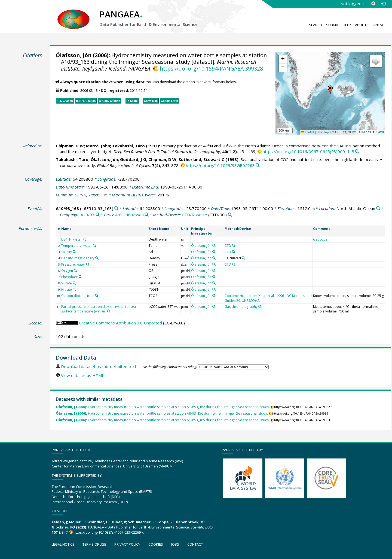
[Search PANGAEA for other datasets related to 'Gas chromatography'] (260, 306)
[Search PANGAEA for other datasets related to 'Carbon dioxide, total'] (97, 296)
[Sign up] (373, 4)
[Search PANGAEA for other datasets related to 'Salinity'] (74, 252)
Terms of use (94, 544)
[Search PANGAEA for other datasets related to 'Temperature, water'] (94, 245)
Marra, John (98, 146)
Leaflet (308, 132)
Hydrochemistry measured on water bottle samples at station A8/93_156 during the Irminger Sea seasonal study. (162, 413)
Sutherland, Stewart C (201, 159)
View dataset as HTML (82, 375)
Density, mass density (78, 258)
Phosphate (70, 277)
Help (347, 25)
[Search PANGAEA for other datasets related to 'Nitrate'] (74, 289)
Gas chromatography (241, 307)
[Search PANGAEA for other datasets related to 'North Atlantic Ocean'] (378, 209)
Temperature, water (77, 246)
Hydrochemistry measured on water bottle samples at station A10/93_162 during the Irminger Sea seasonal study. (163, 407)
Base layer (324, 132)
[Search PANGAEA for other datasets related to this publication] (357, 152)
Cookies (156, 544)
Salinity (67, 252)
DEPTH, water (72, 239)
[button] (330, 90)
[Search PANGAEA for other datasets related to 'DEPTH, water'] (84, 239)
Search (316, 25)
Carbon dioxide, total (78, 296)
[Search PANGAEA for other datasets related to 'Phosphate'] (80, 277)
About (361, 25)
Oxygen (67, 271)
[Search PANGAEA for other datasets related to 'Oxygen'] (75, 271)
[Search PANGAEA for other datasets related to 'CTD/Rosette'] (230, 215)
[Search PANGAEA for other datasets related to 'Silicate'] (74, 283)
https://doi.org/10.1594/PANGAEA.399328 (211, 69)
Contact (378, 25)
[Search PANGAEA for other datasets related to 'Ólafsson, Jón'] (214, 245)
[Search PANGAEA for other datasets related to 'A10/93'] (98, 215)
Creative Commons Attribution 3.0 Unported (121, 323)
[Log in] (383, 4)
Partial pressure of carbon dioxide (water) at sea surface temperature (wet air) (99, 309)
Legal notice (63, 544)
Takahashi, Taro (128, 146)
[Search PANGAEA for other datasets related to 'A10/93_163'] (116, 209)
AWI (381, 132)
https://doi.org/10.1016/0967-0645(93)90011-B (308, 151)
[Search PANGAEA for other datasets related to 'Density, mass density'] (97, 258)
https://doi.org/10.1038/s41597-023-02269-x (109, 532)
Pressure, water (73, 264)
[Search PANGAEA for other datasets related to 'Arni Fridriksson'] (147, 215)
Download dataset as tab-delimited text (99, 366)
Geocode (320, 239)
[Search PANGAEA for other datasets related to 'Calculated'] (243, 258)
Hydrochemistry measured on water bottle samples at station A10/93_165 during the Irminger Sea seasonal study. (163, 420)
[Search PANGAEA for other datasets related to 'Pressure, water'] (88, 264)
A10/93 (88, 215)
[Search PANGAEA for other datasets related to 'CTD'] (234, 245)
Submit (332, 25)
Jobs (175, 544)
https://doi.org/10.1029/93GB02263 (220, 165)
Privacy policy (127, 544)
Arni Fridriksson (129, 215)
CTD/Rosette (195, 215)
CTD (228, 246)
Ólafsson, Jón (74, 55)
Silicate (67, 283)
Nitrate (67, 289)
